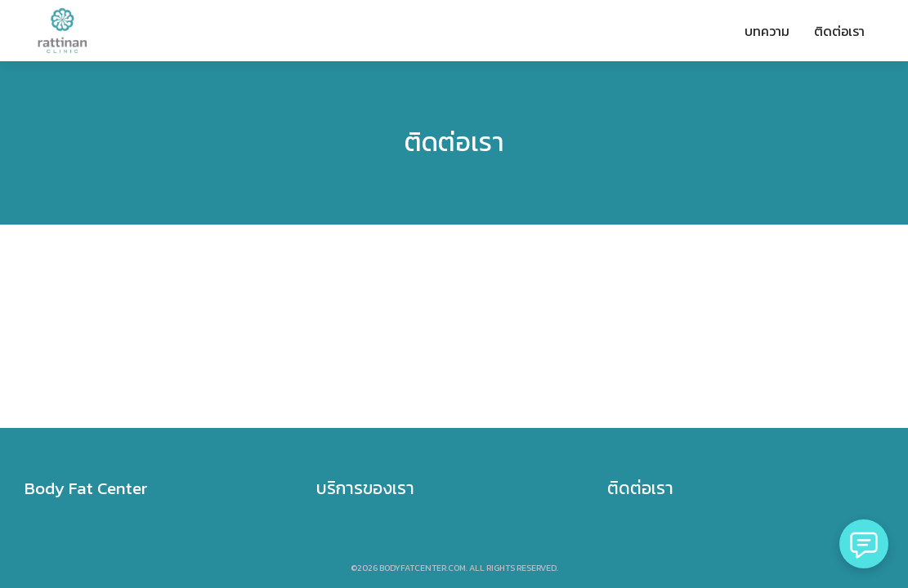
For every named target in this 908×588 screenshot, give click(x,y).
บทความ (767, 31)
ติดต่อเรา (839, 31)
